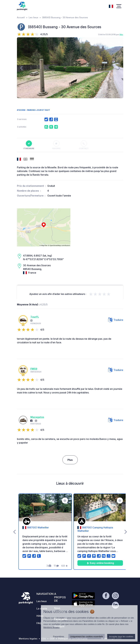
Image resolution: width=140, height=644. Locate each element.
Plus (70, 460)
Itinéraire (29, 145)
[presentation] (21, 68)
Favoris (56, 145)
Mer (121, 34)
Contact (84, 145)
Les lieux (33, 17)
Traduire (116, 320)
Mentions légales (28, 639)
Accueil (21, 17)
